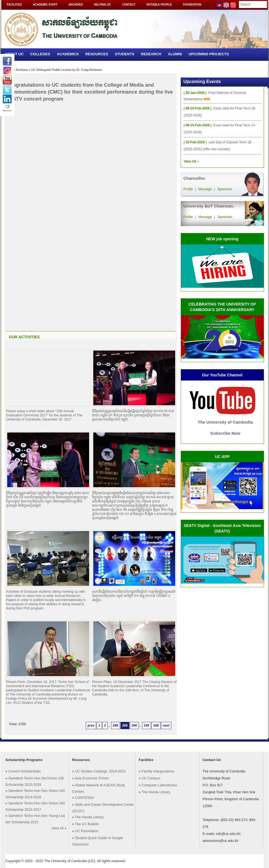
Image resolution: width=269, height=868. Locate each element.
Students (125, 54)
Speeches (225, 189)
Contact (129, 5)
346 (156, 726)
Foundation (192, 5)
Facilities (14, 5)
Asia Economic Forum (92, 778)
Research (151, 54)
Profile (188, 189)
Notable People (159, 5)
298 (115, 726)
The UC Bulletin (87, 824)
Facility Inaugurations (158, 771)
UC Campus (151, 778)
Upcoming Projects (209, 54)
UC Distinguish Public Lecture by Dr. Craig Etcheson (67, 70)
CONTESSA (85, 798)
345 (147, 726)
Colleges (40, 54)
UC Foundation (87, 831)
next (166, 726)
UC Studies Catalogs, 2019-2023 (100, 771)
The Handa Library (89, 817)
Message (205, 189)
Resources (97, 54)
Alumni (175, 54)
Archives (76, 5)
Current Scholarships (25, 771)
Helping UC (102, 5)
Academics (68, 54)
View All (58, 828)
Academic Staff (45, 5)
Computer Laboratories (159, 785)
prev (91, 726)
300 (134, 726)
